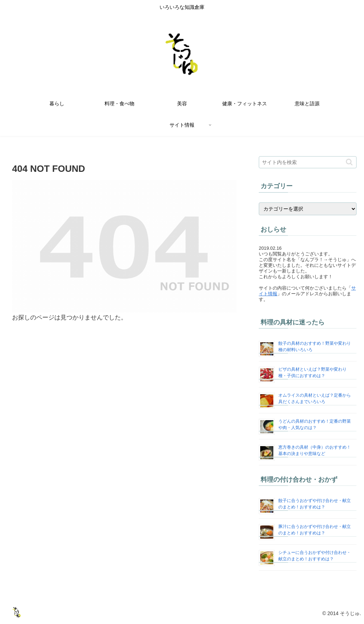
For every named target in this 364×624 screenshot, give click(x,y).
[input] (307, 162)
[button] (349, 162)
